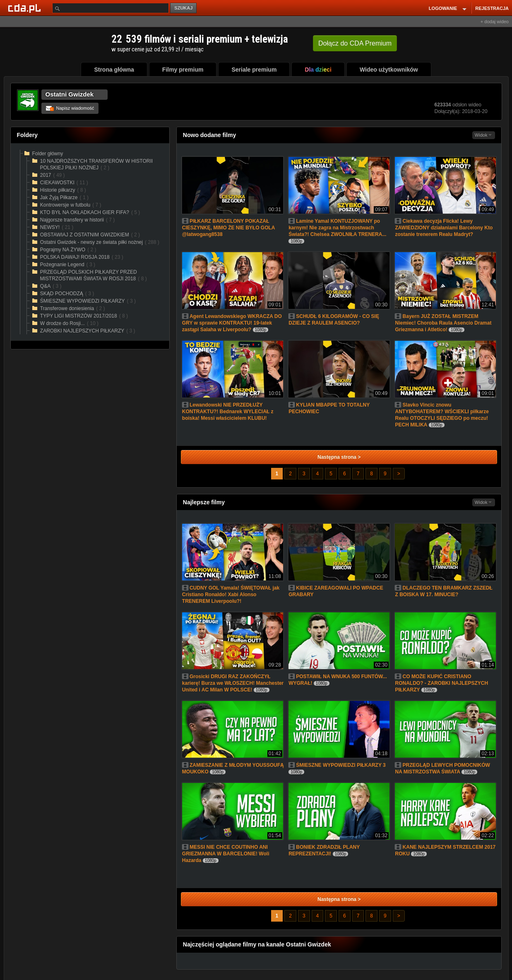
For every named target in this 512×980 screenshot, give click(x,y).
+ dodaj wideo (495, 22)
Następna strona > (339, 457)
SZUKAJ (183, 8)
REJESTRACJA (492, 8)
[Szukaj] (111, 8)
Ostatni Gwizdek (70, 94)
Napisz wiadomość (70, 108)
